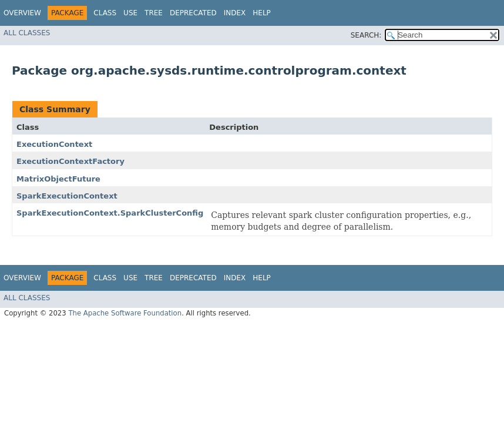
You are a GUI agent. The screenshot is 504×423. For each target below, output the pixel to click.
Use (130, 13)
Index (235, 13)
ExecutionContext (54, 144)
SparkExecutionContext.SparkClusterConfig (110, 213)
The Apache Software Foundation (125, 313)
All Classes (27, 33)
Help (262, 13)
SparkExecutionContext (67, 196)
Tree (154, 13)
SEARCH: (366, 35)
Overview (22, 13)
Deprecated (193, 13)
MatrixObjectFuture (58, 179)
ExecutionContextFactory (70, 161)
